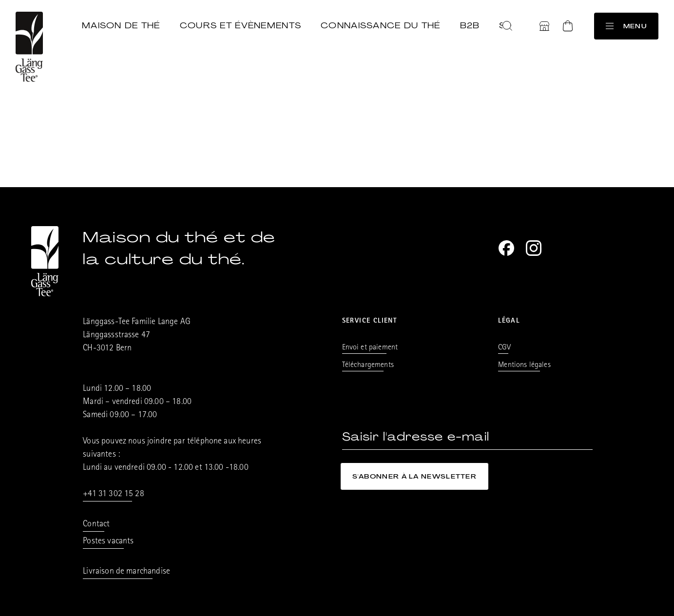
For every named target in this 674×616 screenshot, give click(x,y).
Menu (626, 26)
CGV (504, 348)
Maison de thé (121, 25)
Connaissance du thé (380, 25)
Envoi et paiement (370, 348)
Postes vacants (108, 542)
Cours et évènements (241, 25)
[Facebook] (506, 248)
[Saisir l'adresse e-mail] (468, 437)
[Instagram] (534, 248)
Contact (96, 525)
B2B (470, 25)
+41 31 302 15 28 (114, 495)
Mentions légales (524, 366)
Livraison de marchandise (126, 572)
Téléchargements (368, 366)
